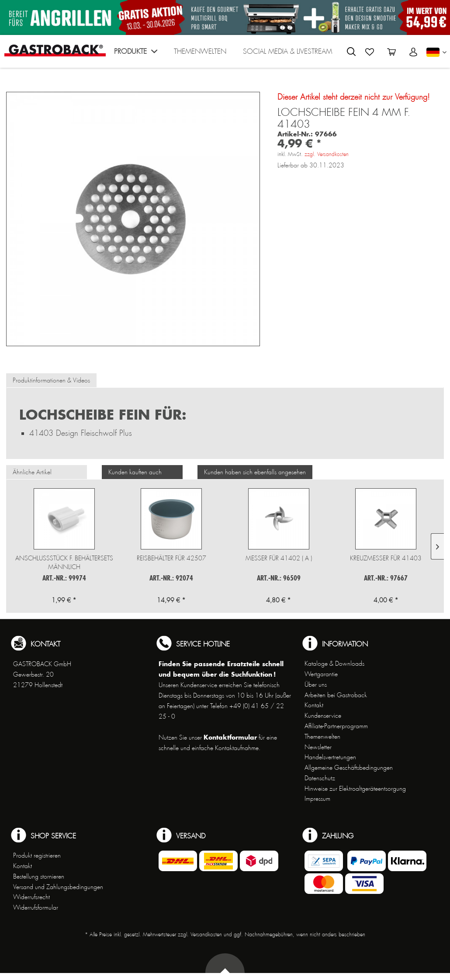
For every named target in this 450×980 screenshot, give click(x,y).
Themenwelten (322, 737)
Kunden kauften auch (135, 472)
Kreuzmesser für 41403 (386, 558)
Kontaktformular (230, 737)
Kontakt (314, 705)
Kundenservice (323, 716)
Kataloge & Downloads (334, 664)
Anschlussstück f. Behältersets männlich (64, 563)
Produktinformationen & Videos (51, 380)
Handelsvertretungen (330, 757)
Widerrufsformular (36, 907)
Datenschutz (320, 778)
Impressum (317, 799)
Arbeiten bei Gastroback (336, 695)
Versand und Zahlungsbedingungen (58, 887)
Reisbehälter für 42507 (171, 558)
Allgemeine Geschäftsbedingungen (349, 768)
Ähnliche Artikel (32, 472)
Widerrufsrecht (31, 897)
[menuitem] (136, 54)
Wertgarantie (321, 674)
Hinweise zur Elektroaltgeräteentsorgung (355, 789)
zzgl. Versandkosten (327, 154)
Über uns (316, 685)
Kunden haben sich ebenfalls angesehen (255, 472)
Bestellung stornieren (39, 876)
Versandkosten (206, 935)
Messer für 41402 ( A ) (279, 558)
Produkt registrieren (37, 855)
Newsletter (318, 747)
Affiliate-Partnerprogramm (336, 726)
